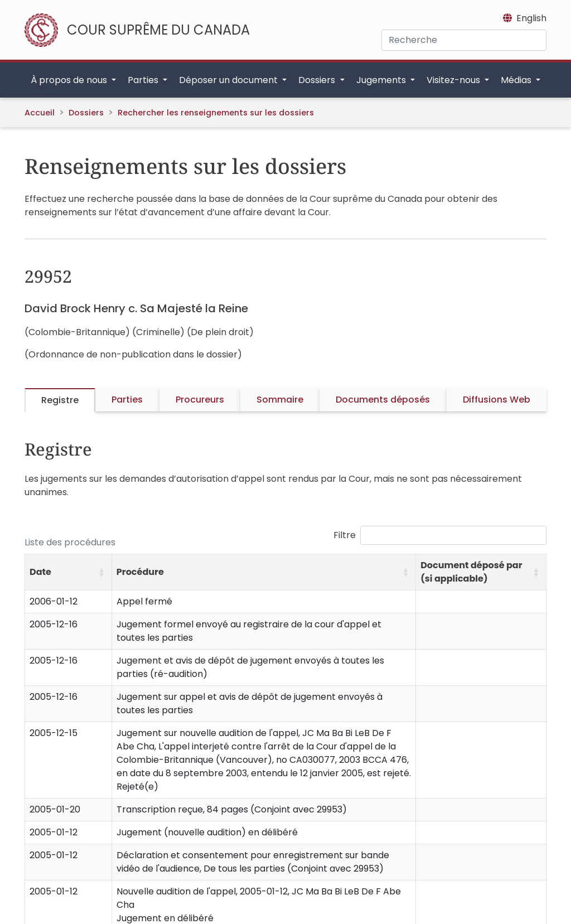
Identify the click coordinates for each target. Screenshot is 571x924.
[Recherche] (464, 40)
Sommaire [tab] (280, 400)
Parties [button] (144, 80)
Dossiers (86, 113)
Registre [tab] (60, 400)
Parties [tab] (127, 400)
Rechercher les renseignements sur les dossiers (216, 113)
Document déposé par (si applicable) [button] (471, 572)
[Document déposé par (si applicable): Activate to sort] (481, 572)
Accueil (40, 113)
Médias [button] (517, 80)
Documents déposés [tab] (383, 400)
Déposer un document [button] (229, 80)
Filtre (345, 535)
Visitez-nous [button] (454, 80)
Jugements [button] (382, 80)
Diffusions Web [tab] (497, 400)
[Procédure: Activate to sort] (263, 572)
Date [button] (40, 572)
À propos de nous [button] (70, 80)
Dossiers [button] (318, 80)
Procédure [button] (140, 572)
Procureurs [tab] (200, 400)
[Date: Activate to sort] (69, 572)
